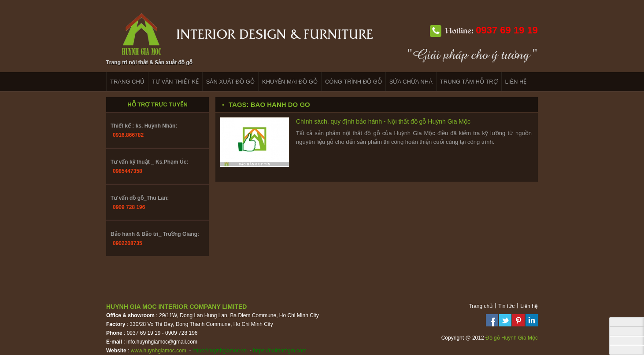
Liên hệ (529, 306)
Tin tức (506, 306)
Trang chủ (481, 306)
